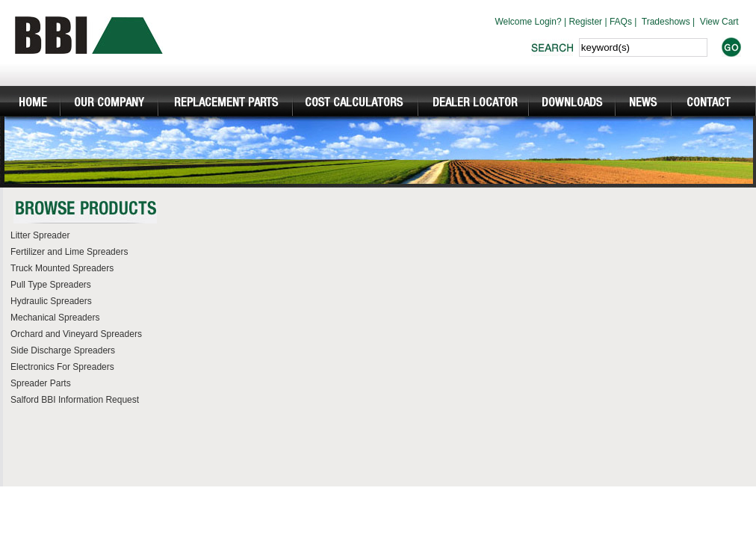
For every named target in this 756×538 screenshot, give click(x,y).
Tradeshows (666, 22)
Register (585, 22)
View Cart (719, 22)
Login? (548, 22)
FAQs (621, 22)
